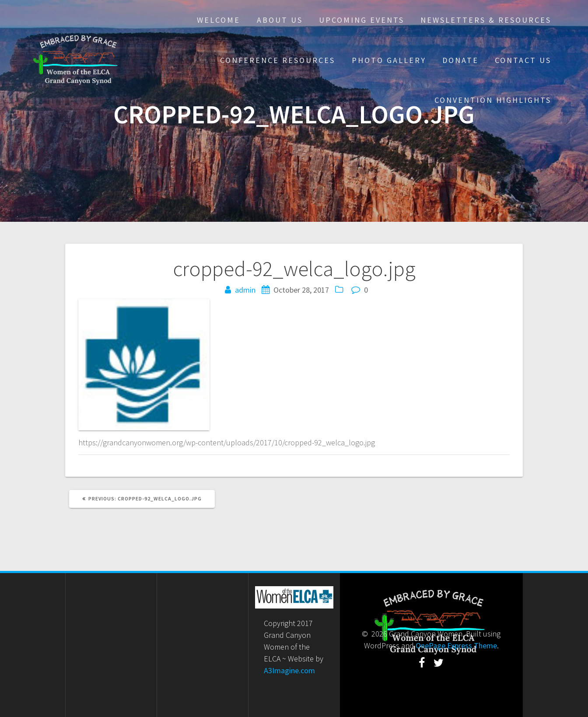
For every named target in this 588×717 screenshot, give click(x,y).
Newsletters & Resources (486, 20)
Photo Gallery (389, 60)
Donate (460, 60)
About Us (280, 20)
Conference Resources (278, 60)
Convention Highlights (493, 100)
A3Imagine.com (289, 670)
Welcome (219, 20)
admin (245, 290)
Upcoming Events (362, 20)
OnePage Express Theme (456, 645)
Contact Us (523, 60)
